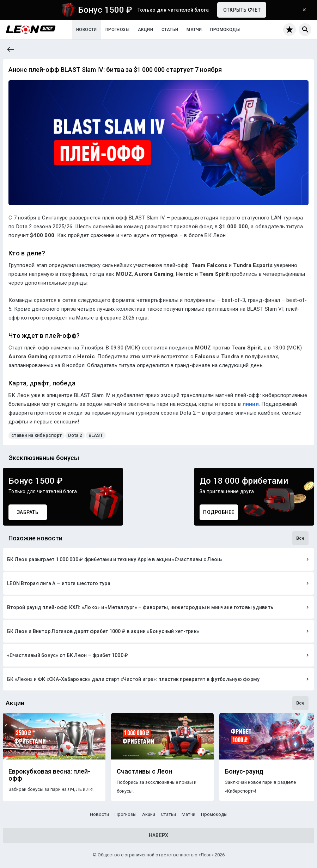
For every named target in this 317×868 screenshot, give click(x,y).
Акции (145, 30)
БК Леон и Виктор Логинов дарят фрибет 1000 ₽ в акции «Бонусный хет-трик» (103, 631)
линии (251, 404)
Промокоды (225, 30)
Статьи (170, 30)
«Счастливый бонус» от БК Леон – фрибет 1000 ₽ (68, 655)
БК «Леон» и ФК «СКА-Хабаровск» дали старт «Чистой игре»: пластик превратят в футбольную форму (133, 679)
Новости (87, 30)
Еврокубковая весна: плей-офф (49, 775)
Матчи (194, 30)
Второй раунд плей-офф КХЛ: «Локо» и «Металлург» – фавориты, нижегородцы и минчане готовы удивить (140, 607)
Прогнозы (117, 30)
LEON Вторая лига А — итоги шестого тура (59, 583)
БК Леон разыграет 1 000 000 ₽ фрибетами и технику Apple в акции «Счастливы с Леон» (115, 559)
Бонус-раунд (244, 771)
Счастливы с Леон (144, 771)
